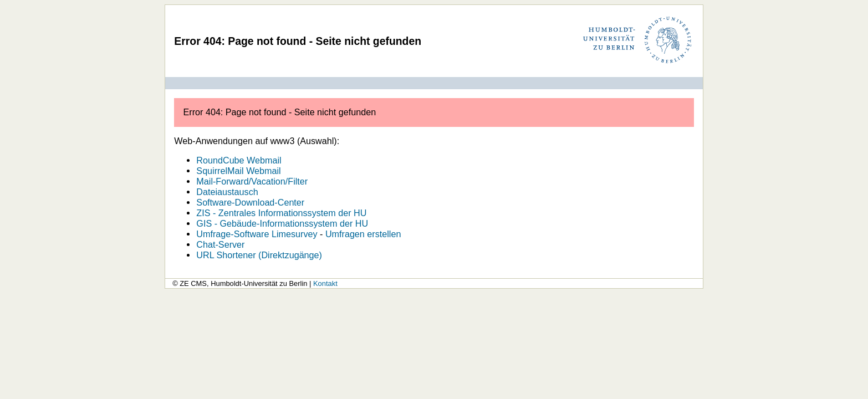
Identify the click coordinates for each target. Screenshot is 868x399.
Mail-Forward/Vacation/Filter (252, 181)
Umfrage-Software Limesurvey (257, 234)
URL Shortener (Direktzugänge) (259, 255)
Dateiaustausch (227, 192)
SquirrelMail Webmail (238, 171)
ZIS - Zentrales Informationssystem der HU (281, 213)
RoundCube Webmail (239, 160)
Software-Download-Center (250, 202)
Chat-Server (220, 244)
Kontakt (325, 283)
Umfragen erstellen (363, 234)
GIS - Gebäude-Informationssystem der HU (282, 223)
